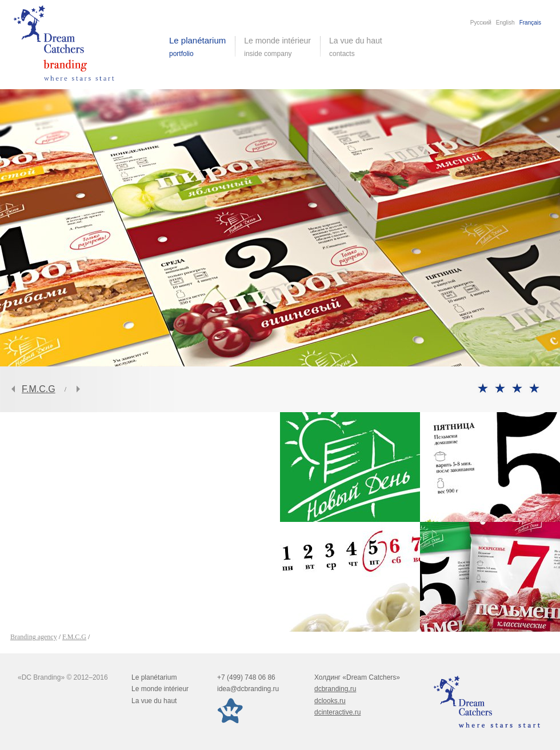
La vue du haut (357, 47)
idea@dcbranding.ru (248, 689)
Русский (481, 23)
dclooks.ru (330, 701)
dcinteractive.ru (337, 712)
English (505, 23)
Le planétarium (154, 677)
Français (530, 23)
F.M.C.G (39, 389)
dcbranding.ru (335, 689)
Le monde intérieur (160, 689)
